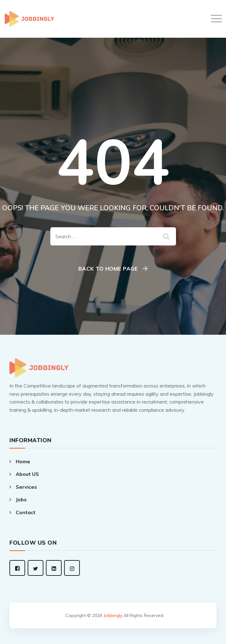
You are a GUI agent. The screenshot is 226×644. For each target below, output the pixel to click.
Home (23, 461)
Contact (26, 512)
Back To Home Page (108, 269)
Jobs (21, 499)
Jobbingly (113, 615)
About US (27, 474)
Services (26, 487)
